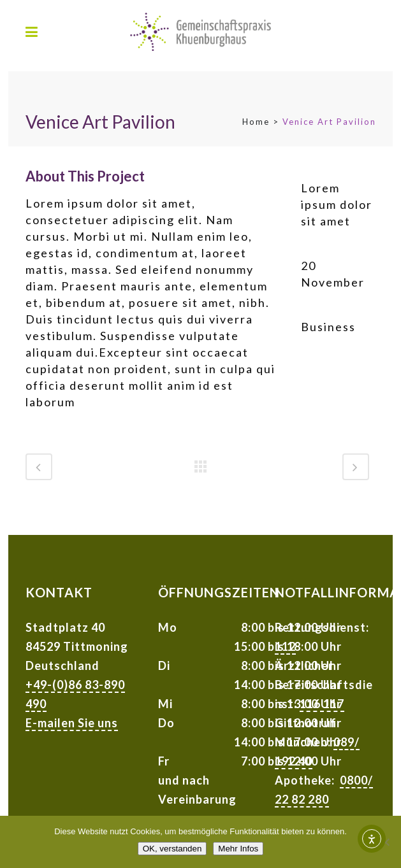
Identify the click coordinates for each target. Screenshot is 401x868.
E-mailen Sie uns (72, 723)
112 (285, 646)
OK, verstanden (172, 849)
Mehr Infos (238, 849)
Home (256, 122)
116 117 (322, 704)
